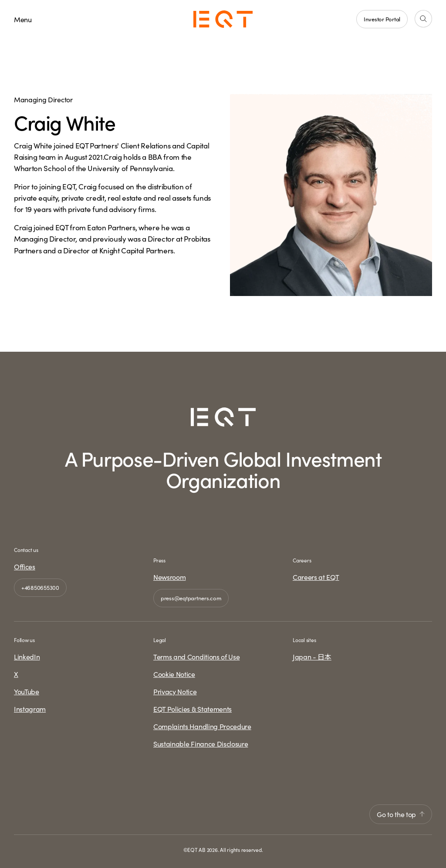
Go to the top (401, 814)
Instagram (30, 709)
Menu (23, 19)
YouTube (27, 691)
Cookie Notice (174, 674)
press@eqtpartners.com (191, 598)
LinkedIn (27, 656)
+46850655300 (40, 587)
